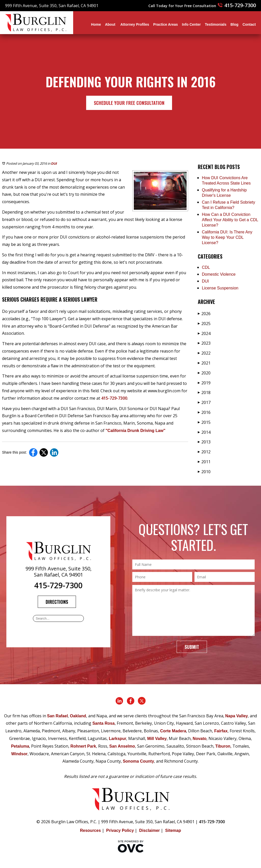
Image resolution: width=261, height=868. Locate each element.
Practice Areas (166, 24)
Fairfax (221, 731)
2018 (204, 393)
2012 (204, 452)
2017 (204, 402)
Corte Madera (173, 731)
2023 (204, 343)
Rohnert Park (83, 746)
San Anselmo (122, 746)
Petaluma (20, 746)
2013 (204, 442)
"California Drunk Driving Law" (135, 431)
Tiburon (223, 746)
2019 (204, 383)
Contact (249, 24)
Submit (192, 647)
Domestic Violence (219, 274)
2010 (204, 472)
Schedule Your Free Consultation (129, 103)
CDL (206, 267)
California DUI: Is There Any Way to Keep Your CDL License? (227, 237)
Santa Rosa (103, 723)
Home (96, 24)
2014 (204, 432)
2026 (204, 314)
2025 (204, 324)
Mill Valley (157, 739)
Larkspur (118, 739)
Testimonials (216, 24)
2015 (204, 422)
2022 (204, 353)
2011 (204, 462)
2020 (204, 373)
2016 (204, 412)
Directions (57, 602)
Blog (234, 24)
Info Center (191, 24)
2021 (204, 363)
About (111, 24)
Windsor (19, 754)
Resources (90, 830)
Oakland (78, 716)
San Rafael (58, 716)
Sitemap (173, 830)
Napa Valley (237, 716)
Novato (200, 739)
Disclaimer (149, 830)
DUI (54, 164)
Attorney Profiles (135, 24)
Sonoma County (139, 761)
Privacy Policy (120, 830)
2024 (204, 333)
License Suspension (220, 288)
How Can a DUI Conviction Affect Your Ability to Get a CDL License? (230, 220)
